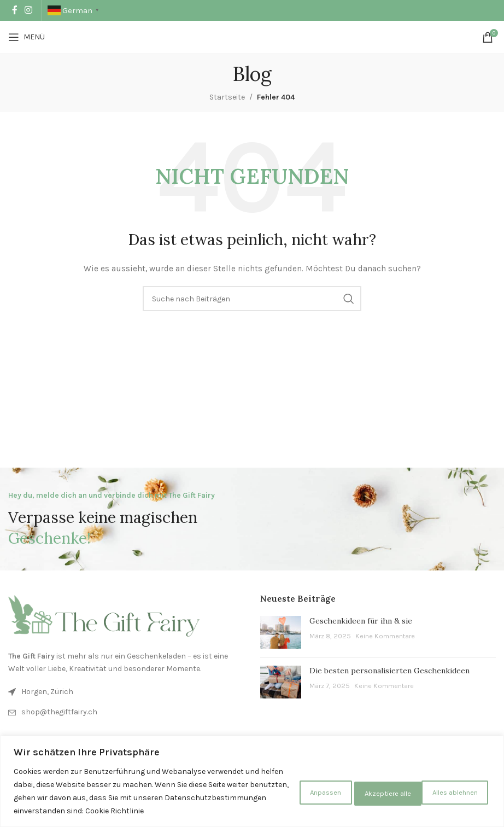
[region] (252, 775)
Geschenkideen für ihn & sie (361, 621)
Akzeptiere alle (449, 785)
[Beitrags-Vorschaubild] (281, 632)
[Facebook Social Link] (14, 10)
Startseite (227, 97)
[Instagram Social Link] (28, 10)
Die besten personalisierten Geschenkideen (389, 671)
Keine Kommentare (385, 636)
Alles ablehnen (361, 785)
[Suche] (252, 299)
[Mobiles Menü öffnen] (27, 37)
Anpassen (280, 785)
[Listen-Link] (126, 712)
